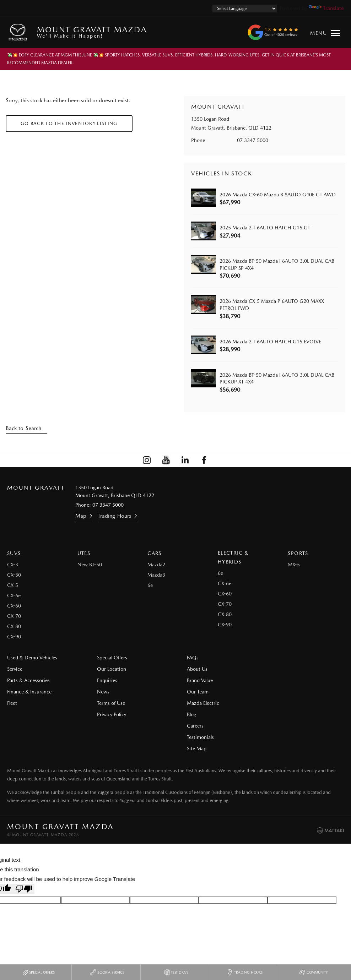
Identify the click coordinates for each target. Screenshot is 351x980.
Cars (155, 553)
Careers (279, 669)
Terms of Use (109, 703)
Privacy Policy (109, 714)
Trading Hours (114, 516)
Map (81, 516)
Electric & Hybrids (233, 557)
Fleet (12, 703)
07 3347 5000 (253, 140)
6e (150, 585)
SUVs (14, 553)
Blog (275, 658)
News (101, 692)
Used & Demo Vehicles (32, 658)
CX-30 (14, 575)
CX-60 (14, 606)
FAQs (188, 658)
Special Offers (110, 658)
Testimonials (284, 680)
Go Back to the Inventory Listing (69, 123)
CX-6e (14, 595)
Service (15, 669)
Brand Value (196, 680)
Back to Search (23, 428)
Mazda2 (156, 565)
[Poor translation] (24, 855)
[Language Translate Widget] (245, 9)
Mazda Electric (199, 703)
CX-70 (14, 616)
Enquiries (105, 680)
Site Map (280, 692)
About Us (193, 669)
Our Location (109, 669)
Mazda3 (156, 575)
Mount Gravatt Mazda (92, 32)
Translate (326, 8)
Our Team (193, 692)
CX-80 (14, 626)
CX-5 (13, 585)
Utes (84, 553)
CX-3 (13, 565)
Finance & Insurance (29, 692)
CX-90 (14, 637)
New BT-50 (90, 565)
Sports (298, 553)
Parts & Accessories (28, 680)
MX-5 (294, 565)
